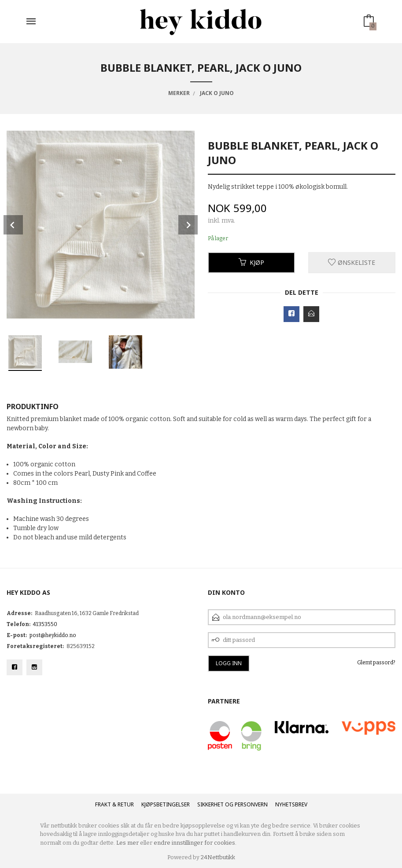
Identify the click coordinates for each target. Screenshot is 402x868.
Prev (13, 225)
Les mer (127, 843)
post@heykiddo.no (53, 635)
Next (188, 225)
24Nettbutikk (218, 857)
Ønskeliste (352, 262)
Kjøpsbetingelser (166, 804)
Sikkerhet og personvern (232, 804)
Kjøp (251, 262)
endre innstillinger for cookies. (195, 843)
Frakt (103, 804)
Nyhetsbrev (291, 804)
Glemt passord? (376, 663)
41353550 (45, 624)
